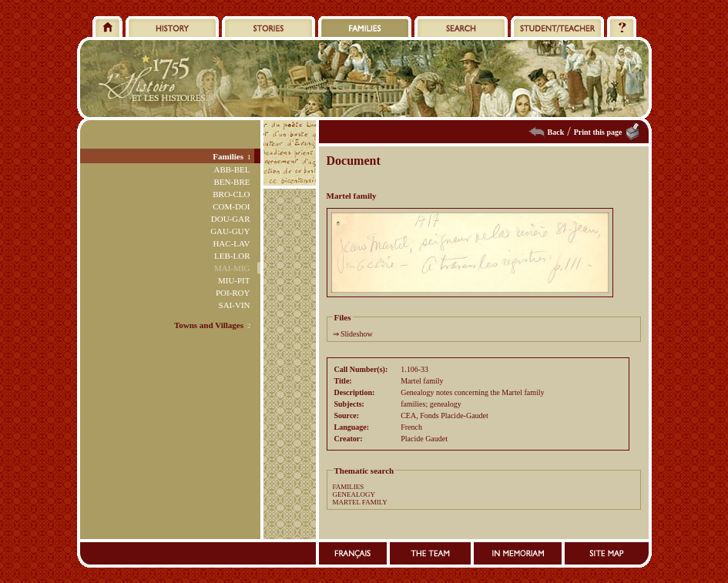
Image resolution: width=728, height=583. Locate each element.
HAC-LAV (231, 243)
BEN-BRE (231, 182)
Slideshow (357, 334)
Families (228, 156)
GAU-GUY (230, 231)
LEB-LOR (232, 256)
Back (556, 132)
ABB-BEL (231, 169)
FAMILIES (349, 487)
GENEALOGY (354, 494)
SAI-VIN (235, 305)
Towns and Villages (209, 325)
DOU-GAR (231, 219)
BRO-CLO (231, 194)
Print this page (598, 132)
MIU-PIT (234, 280)
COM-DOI (231, 206)
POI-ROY (233, 293)
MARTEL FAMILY (360, 502)
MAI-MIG (232, 268)
